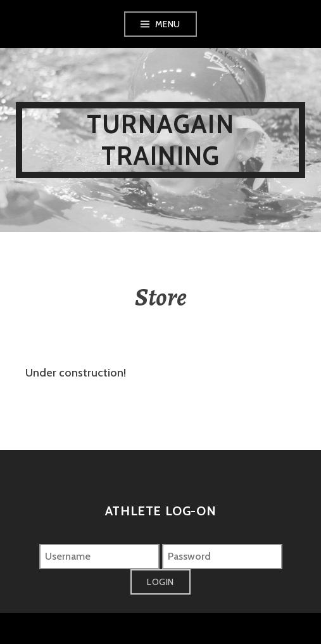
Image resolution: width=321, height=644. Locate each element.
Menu (168, 24)
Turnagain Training (160, 140)
